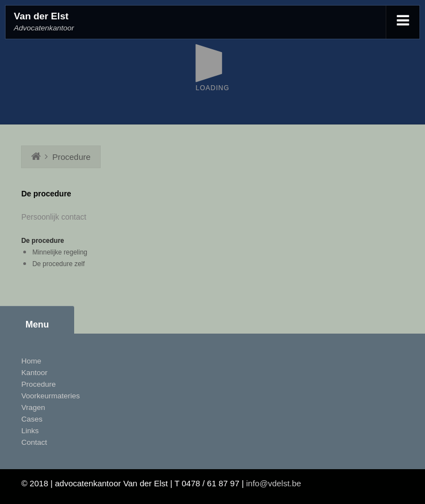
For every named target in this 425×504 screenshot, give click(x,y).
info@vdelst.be (274, 483)
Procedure (71, 157)
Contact (34, 442)
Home (31, 361)
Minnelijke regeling (59, 252)
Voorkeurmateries (50, 396)
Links (30, 431)
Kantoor (34, 373)
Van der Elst (41, 16)
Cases (32, 419)
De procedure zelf (58, 264)
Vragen (33, 407)
